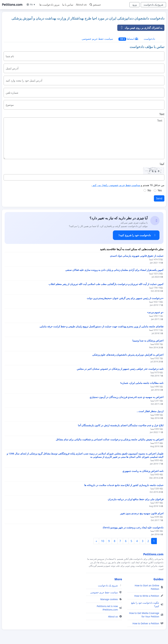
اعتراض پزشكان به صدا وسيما (148, 341)
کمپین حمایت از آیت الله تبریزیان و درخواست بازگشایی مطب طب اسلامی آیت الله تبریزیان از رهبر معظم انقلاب (106, 284)
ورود (134, 5)
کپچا (162, 164)
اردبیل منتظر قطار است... (150, 411)
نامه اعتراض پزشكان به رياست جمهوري (143, 471)
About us (81, 5)
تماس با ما (68, 5)
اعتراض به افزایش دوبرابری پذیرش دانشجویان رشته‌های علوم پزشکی (128, 355)
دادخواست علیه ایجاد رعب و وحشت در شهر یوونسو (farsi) (133, 527)
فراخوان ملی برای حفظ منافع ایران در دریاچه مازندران (136, 499)
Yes (160, 190)
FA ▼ (31, 5)
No (149, 190)
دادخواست (149, 39)
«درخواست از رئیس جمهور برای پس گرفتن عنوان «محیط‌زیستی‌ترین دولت (125, 298)
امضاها (128, 39)
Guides (158, 579)
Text (162, 114)
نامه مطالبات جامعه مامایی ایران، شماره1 (142, 383)
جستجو (95, 5)
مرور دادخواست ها (49, 5)
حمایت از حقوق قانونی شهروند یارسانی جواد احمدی (137, 256)
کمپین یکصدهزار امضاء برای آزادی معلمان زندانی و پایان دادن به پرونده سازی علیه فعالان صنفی (114, 270)
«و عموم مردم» (155, 312)
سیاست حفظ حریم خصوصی (97, 39)
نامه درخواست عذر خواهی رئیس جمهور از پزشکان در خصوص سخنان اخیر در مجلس (120, 369)
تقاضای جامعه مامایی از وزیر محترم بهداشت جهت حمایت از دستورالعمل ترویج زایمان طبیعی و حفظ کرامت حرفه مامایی (101, 326)
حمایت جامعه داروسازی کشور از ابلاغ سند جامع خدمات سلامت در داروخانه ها (124, 485)
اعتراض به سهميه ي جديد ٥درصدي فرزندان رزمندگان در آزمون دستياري (126, 397)
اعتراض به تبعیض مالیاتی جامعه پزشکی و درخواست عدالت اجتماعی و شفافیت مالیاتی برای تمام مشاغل (110, 439)
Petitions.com (12, 5)
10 (103, 541)
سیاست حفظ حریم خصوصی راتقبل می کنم (116, 185)
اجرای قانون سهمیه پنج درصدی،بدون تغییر (142, 513)
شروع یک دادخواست (153, 5)
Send (159, 198)
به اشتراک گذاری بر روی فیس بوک (140, 28)
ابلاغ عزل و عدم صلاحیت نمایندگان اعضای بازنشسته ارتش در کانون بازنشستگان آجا (121, 425)
